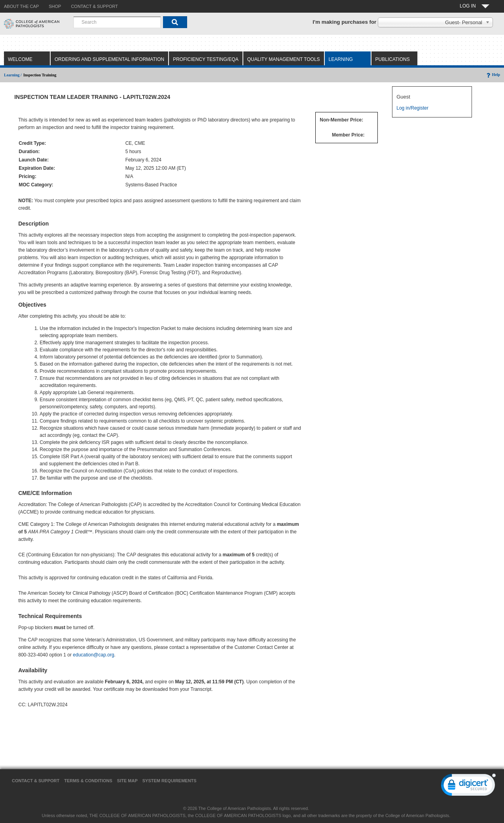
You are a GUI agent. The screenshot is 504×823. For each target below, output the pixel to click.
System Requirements (170, 781)
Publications (393, 59)
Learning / (13, 75)
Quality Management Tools (284, 59)
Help (493, 75)
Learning (341, 59)
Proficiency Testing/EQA (206, 59)
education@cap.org (93, 655)
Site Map (127, 781)
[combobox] (117, 22)
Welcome (20, 59)
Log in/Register (412, 108)
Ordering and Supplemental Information (109, 59)
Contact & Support (36, 781)
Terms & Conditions (88, 781)
